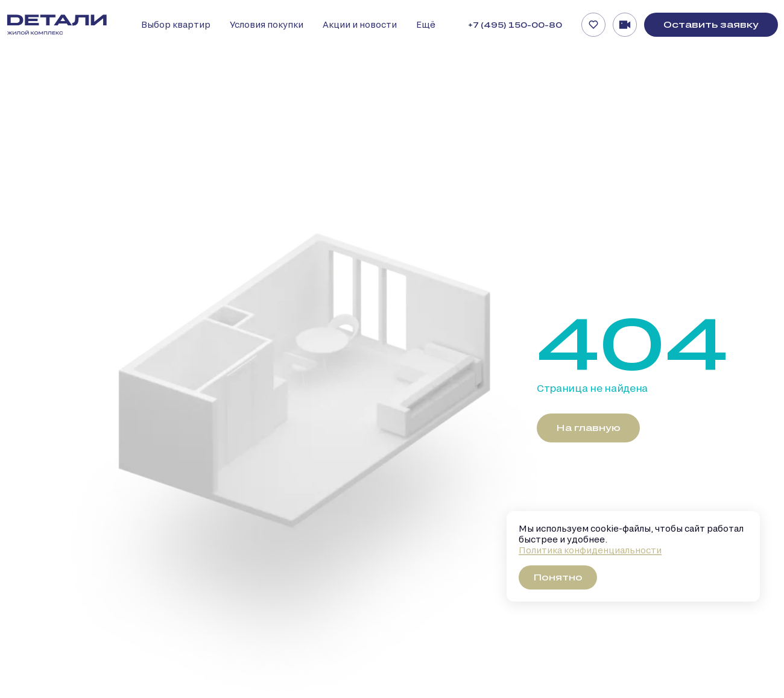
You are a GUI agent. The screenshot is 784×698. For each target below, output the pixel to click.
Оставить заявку (711, 24)
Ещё (426, 24)
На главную (588, 428)
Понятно (558, 577)
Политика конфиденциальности (590, 550)
